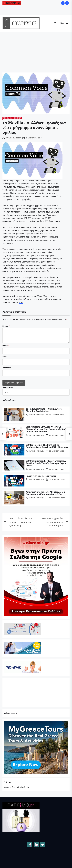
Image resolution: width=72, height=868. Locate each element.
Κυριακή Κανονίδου (13, 138)
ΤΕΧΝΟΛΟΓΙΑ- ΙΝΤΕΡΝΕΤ (12, 118)
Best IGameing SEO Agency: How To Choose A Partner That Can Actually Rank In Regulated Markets (46, 429)
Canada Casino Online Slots (16, 787)
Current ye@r (9, 387)
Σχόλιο (6, 326)
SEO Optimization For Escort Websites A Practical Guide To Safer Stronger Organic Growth (47, 463)
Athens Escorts (11, 713)
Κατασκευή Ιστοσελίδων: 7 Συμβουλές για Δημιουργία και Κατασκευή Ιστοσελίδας (45, 493)
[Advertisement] (36, 50)
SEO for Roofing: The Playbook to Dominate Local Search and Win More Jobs (47, 446)
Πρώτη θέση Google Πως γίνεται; (41, 476)
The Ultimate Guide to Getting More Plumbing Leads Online (44, 410)
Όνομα (6, 346)
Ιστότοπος (7, 368)
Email (5, 357)
